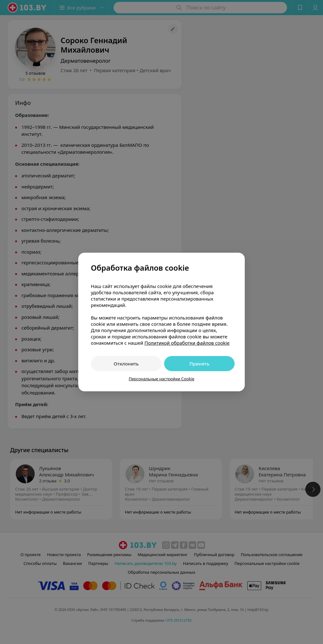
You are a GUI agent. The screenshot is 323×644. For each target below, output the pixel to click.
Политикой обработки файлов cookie (187, 343)
